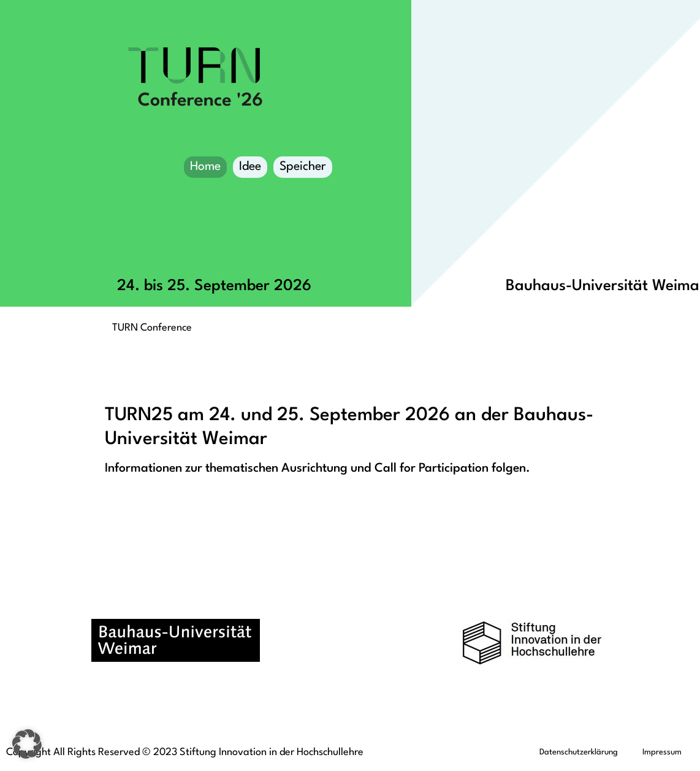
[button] (27, 744)
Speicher (303, 169)
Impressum (662, 752)
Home (205, 167)
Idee (250, 167)
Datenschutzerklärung (579, 752)
